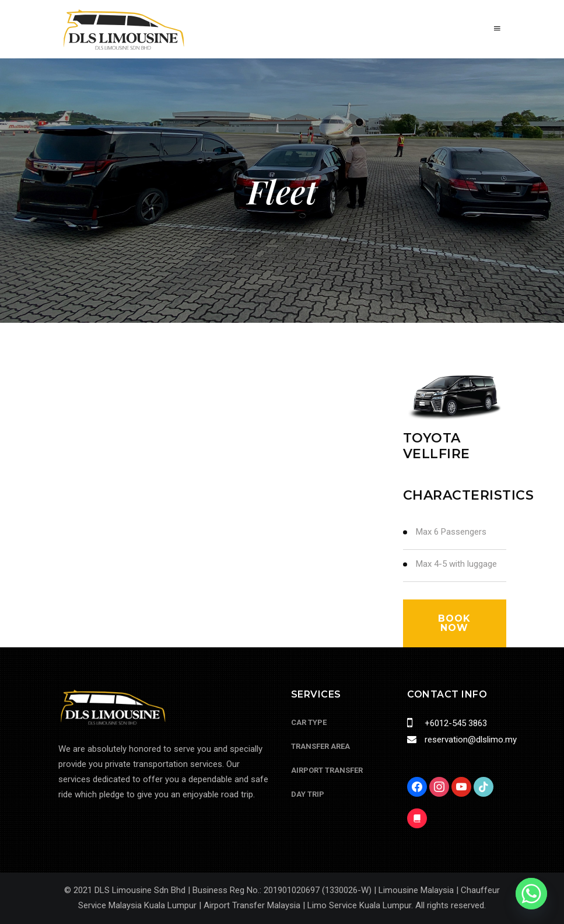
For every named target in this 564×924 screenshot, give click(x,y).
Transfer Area (320, 746)
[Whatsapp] (531, 894)
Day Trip (308, 794)
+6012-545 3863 (455, 723)
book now (454, 623)
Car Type (309, 722)
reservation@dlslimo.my (470, 740)
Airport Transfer (327, 770)
